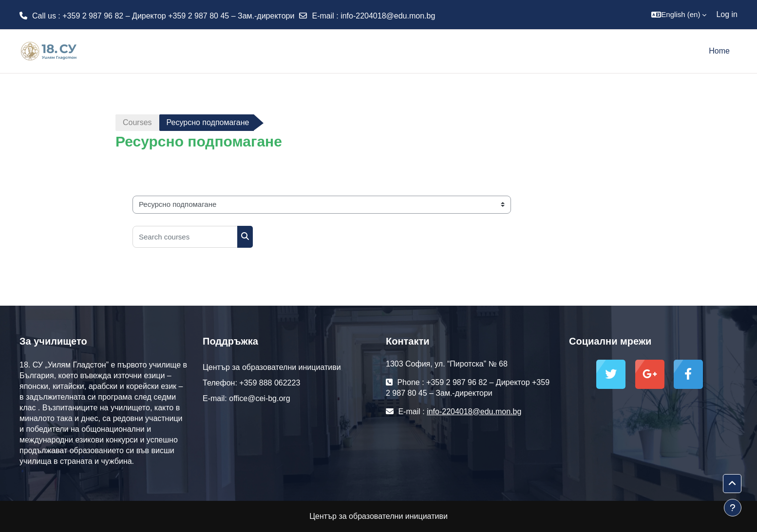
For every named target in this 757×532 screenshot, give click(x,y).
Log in (727, 14)
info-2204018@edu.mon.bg (388, 16)
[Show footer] (733, 508)
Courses (137, 122)
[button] (679, 15)
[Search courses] (185, 237)
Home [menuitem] (719, 51)
